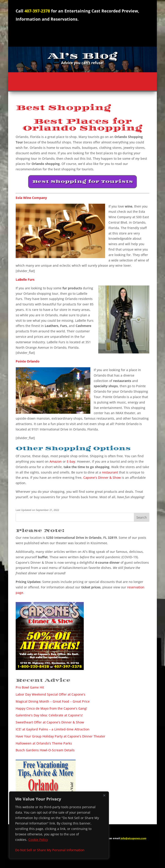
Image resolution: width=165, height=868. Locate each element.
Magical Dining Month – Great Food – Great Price (53, 701)
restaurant (110, 472)
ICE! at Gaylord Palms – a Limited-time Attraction (53, 729)
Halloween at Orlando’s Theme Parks (44, 743)
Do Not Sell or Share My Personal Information (50, 850)
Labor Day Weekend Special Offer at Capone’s (50, 694)
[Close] (104, 795)
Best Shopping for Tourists (82, 182)
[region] (59, 825)
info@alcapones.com (133, 838)
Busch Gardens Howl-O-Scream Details (45, 750)
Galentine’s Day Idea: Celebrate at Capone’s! (49, 715)
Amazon (56, 461)
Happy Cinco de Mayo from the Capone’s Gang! (51, 708)
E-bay (71, 461)
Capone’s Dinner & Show (102, 478)
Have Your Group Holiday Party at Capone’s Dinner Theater (60, 736)
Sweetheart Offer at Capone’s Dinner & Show (50, 722)
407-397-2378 (37, 11)
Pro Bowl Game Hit (30, 687)
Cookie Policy (38, 840)
